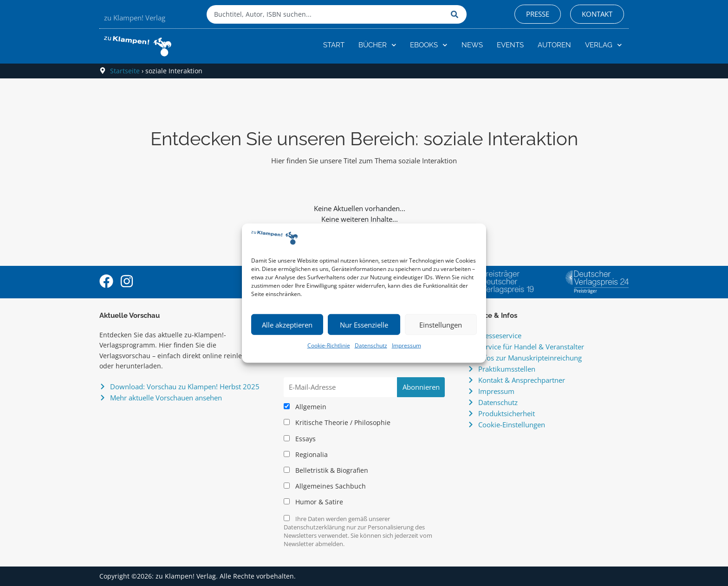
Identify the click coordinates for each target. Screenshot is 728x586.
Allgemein (305, 407)
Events (510, 45)
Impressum (406, 345)
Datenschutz (371, 345)
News (472, 45)
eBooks (429, 45)
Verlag (604, 45)
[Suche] (456, 14)
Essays (300, 439)
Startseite (125, 71)
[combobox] (326, 14)
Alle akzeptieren (287, 325)
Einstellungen (441, 325)
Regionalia (306, 455)
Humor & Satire (313, 502)
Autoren (554, 45)
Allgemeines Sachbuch (325, 486)
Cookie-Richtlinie (329, 345)
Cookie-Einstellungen (512, 425)
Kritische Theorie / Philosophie (337, 423)
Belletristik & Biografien (326, 470)
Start (334, 45)
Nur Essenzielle (364, 325)
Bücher (377, 45)
